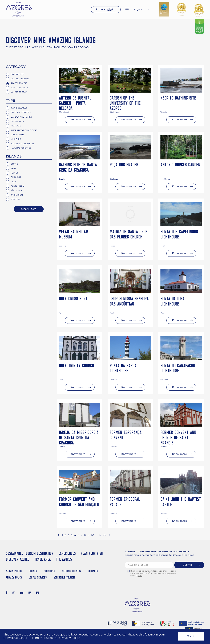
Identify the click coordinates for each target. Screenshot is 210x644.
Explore (101, 10)
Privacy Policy (14, 577)
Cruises (33, 571)
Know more (78, 120)
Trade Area (43, 559)
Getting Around (20, 79)
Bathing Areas (19, 108)
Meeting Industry (71, 571)
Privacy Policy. (70, 638)
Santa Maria (18, 186)
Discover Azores (18, 559)
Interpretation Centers (24, 130)
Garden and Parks (21, 117)
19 (100, 535)
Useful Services (38, 577)
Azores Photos (14, 571)
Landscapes (17, 135)
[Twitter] (38, 593)
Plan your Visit (92, 553)
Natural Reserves (21, 148)
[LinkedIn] (30, 593)
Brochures (49, 571)
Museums (16, 139)
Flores (15, 173)
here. (140, 576)
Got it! (191, 636)
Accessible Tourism (64, 577)
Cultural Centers (21, 112)
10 (92, 535)
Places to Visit (19, 83)
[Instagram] (14, 593)
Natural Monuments (23, 144)
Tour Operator (19, 88)
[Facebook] (7, 593)
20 (105, 535)
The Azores (64, 559)
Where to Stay (19, 92)
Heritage (16, 126)
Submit (187, 565)
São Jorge (17, 191)
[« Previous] (59, 535)
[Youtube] (22, 593)
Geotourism (18, 121)
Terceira (16, 199)
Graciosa (16, 177)
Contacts (93, 571)
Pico (13, 182)
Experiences (18, 74)
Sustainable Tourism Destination (30, 553)
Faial (14, 168)
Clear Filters (29, 209)
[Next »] (109, 535)
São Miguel (17, 195)
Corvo (14, 164)
